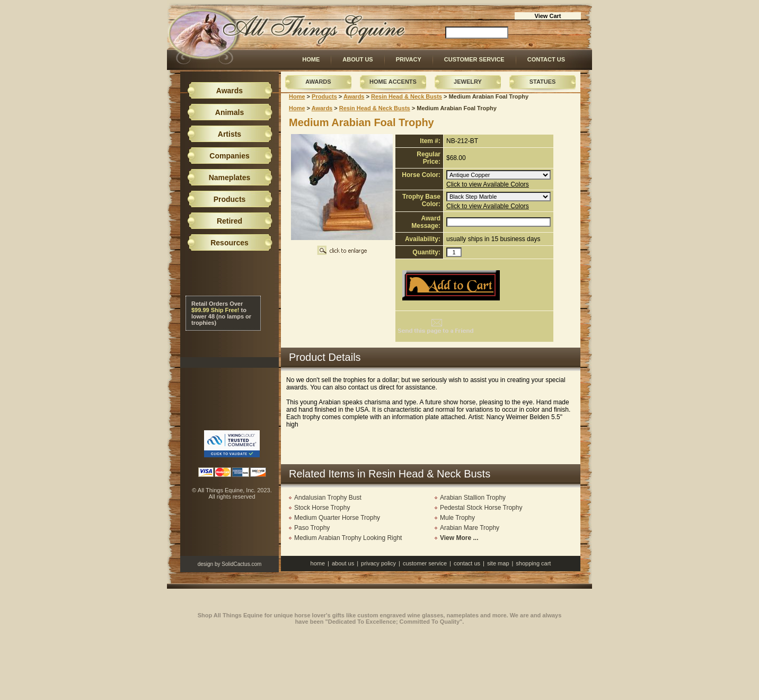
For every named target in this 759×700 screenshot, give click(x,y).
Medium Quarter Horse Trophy (337, 518)
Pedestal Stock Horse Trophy (481, 508)
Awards (318, 82)
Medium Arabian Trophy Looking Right (348, 538)
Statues (543, 82)
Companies (229, 156)
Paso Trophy (312, 528)
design (205, 564)
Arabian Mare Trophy (470, 528)
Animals (230, 112)
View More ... (459, 538)
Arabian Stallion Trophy (473, 498)
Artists (230, 134)
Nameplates (230, 178)
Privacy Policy (378, 563)
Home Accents (393, 82)
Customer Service (474, 59)
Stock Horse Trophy (322, 508)
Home (311, 59)
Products (324, 96)
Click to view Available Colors (488, 184)
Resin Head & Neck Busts (407, 96)
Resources (230, 243)
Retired (230, 221)
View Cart (548, 16)
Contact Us (546, 59)
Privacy (409, 59)
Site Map (498, 563)
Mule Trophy (457, 518)
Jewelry (468, 82)
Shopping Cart (533, 563)
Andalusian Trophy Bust (328, 498)
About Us (358, 59)
